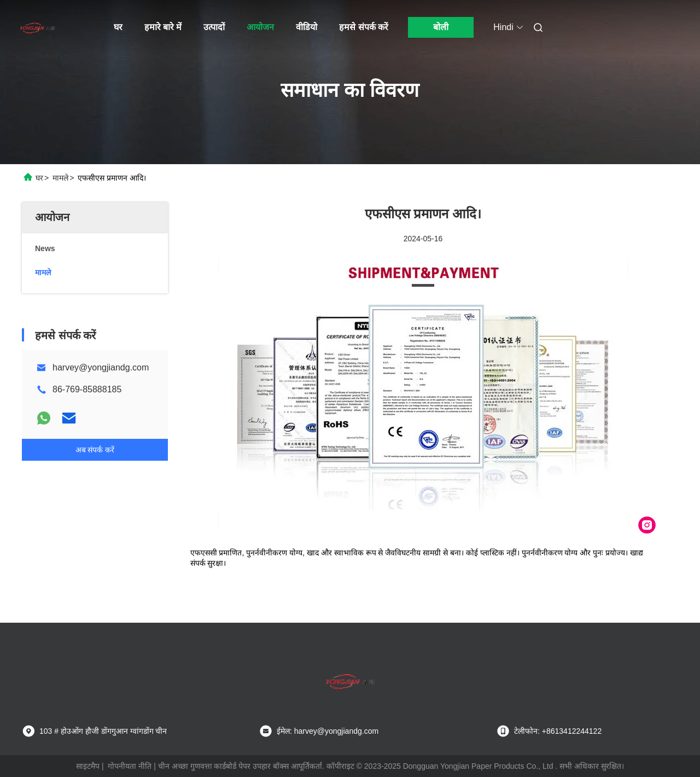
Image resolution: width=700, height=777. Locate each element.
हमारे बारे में (163, 27)
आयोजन (260, 27)
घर (118, 27)
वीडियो (307, 27)
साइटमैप (88, 766)
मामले (60, 178)
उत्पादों (214, 27)
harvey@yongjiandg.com (101, 367)
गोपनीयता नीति (130, 766)
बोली (441, 27)
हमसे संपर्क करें (364, 27)
